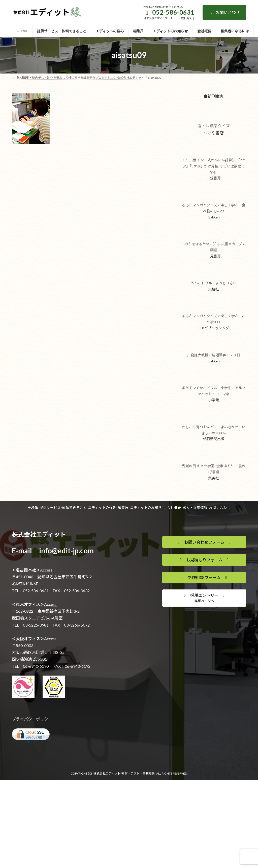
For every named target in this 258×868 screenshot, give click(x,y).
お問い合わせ (224, 12)
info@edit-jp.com (66, 551)
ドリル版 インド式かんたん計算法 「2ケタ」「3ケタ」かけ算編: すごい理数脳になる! (213, 166)
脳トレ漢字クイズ (213, 126)
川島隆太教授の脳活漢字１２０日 (213, 355)
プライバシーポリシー (32, 719)
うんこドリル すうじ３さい (213, 283)
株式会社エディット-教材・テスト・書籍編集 (124, 773)
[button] (204, 542)
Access (46, 570)
